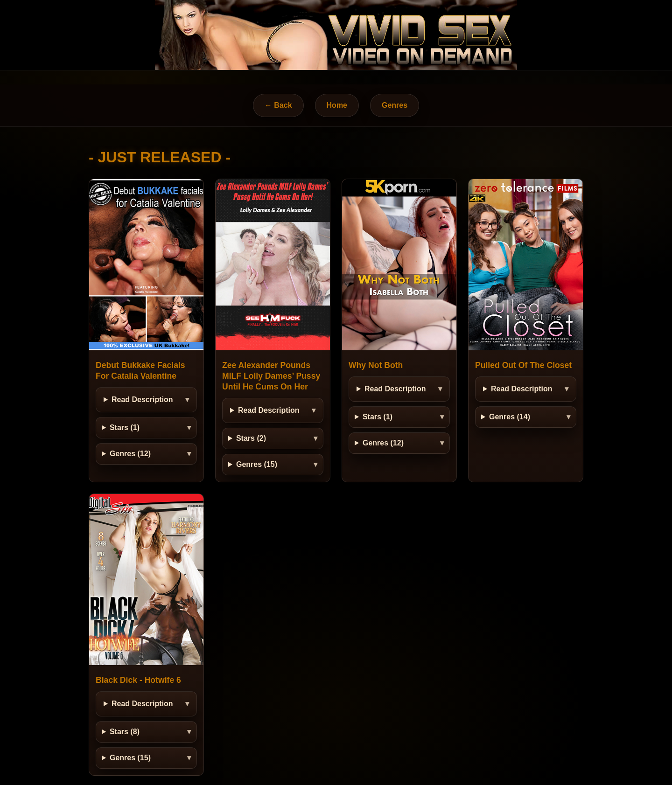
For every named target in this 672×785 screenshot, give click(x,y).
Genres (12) (130, 454)
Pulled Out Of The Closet (523, 365)
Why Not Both (376, 365)
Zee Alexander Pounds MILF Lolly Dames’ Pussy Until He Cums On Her (271, 376)
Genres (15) (257, 464)
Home (337, 105)
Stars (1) (125, 427)
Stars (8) (125, 732)
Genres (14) (510, 417)
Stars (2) (251, 438)
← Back (278, 105)
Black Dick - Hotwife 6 (138, 680)
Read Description (142, 399)
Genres (395, 105)
